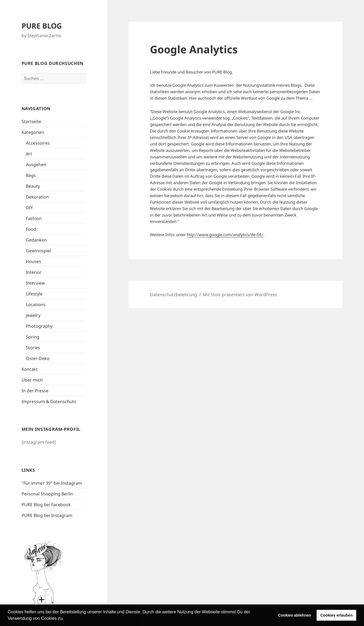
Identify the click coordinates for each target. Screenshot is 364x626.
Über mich (32, 380)
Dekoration (37, 197)
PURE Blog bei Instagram (47, 515)
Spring (33, 337)
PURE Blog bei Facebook (46, 505)
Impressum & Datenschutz (49, 401)
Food (31, 229)
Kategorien (33, 132)
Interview (35, 283)
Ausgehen (36, 165)
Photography (39, 326)
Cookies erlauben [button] (337, 615)
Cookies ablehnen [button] (294, 615)
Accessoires (38, 143)
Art (29, 154)
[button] (65, 619)
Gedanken (36, 240)
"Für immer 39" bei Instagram (52, 483)
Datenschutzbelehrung (174, 295)
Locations (36, 305)
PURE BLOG (42, 26)
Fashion (34, 218)
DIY (29, 208)
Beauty (33, 186)
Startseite (31, 121)
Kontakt (30, 369)
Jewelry (33, 315)
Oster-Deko (38, 358)
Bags (31, 175)
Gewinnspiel (38, 251)
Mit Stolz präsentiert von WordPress (240, 295)
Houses (34, 261)
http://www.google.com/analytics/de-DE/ (225, 235)
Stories (33, 348)
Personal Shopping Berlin (47, 494)
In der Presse (35, 391)
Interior (34, 272)
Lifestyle (34, 294)
